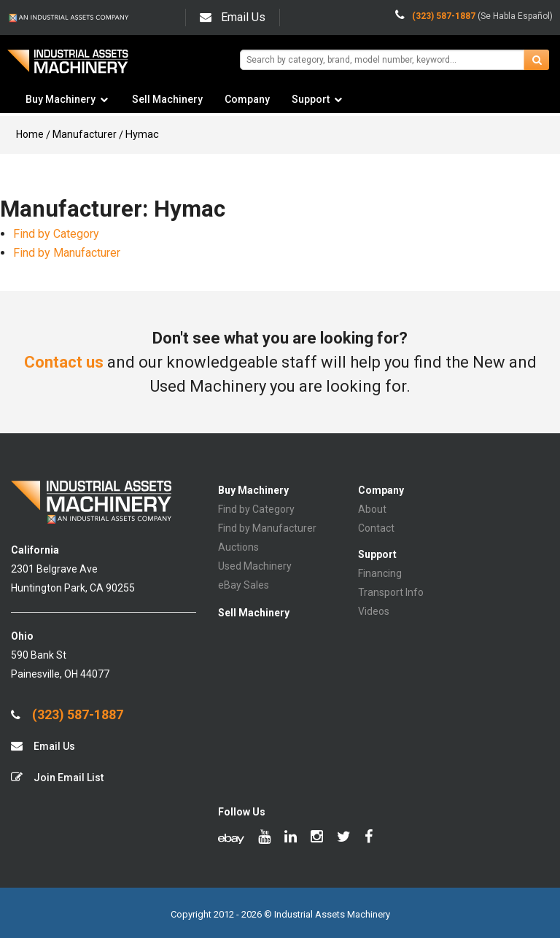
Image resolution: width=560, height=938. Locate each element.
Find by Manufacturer (67, 253)
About (372, 509)
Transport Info (391, 592)
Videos (374, 611)
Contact (376, 528)
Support (311, 99)
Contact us (64, 362)
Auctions (238, 547)
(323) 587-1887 (67, 715)
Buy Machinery (61, 99)
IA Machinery (68, 67)
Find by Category (56, 234)
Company (247, 99)
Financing (380, 573)
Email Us (233, 17)
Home (30, 134)
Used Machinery (255, 566)
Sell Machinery (167, 99)
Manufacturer (85, 134)
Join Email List (57, 777)
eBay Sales (244, 585)
